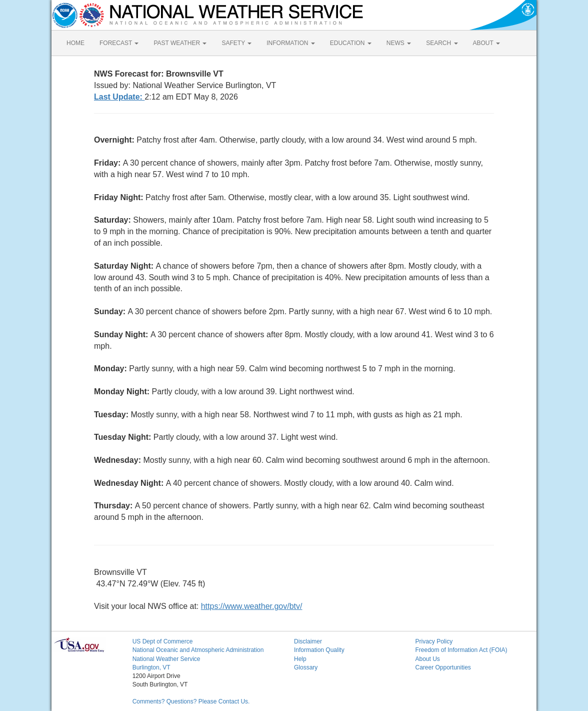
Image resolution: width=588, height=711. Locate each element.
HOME (75, 43)
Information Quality (319, 650)
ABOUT (486, 43)
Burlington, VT (151, 667)
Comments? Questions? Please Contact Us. (191, 701)
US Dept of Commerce (163, 641)
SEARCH (442, 43)
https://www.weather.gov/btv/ (252, 606)
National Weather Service (166, 659)
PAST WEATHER (180, 43)
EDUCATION (351, 43)
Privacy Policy (434, 641)
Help (300, 659)
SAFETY (236, 43)
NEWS (399, 43)
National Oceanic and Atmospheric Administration (198, 650)
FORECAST (119, 43)
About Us (427, 659)
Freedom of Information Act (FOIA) (461, 650)
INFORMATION (290, 43)
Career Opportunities (443, 667)
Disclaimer (308, 641)
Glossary (306, 667)
